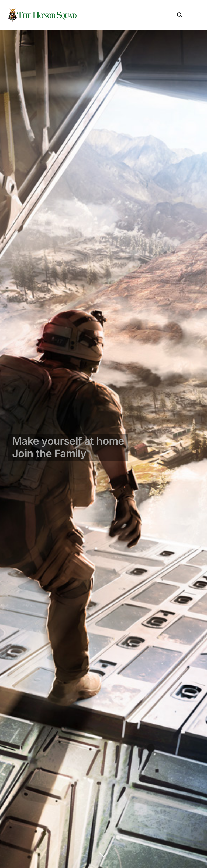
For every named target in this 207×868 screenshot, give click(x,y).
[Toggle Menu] (195, 15)
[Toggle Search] (180, 15)
